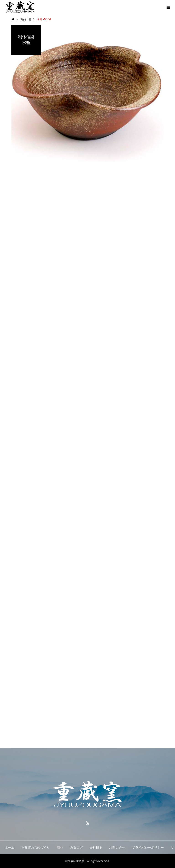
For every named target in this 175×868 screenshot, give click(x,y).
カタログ (76, 847)
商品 (60, 847)
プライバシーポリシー (148, 847)
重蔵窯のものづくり (36, 847)
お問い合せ (117, 847)
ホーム (10, 847)
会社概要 (96, 847)
